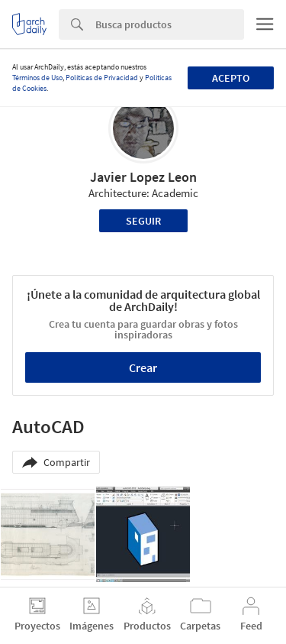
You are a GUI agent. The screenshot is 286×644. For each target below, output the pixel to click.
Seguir (143, 221)
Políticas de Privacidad (102, 78)
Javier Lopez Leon (143, 177)
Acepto (231, 78)
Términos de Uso (37, 78)
